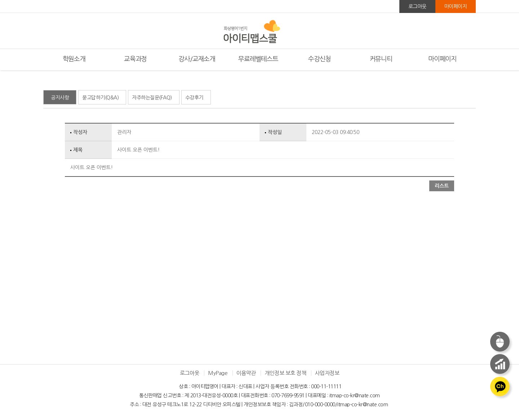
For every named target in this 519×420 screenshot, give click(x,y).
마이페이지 (456, 6)
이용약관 (246, 373)
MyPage (218, 373)
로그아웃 (417, 6)
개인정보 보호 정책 (285, 373)
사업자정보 (327, 373)
